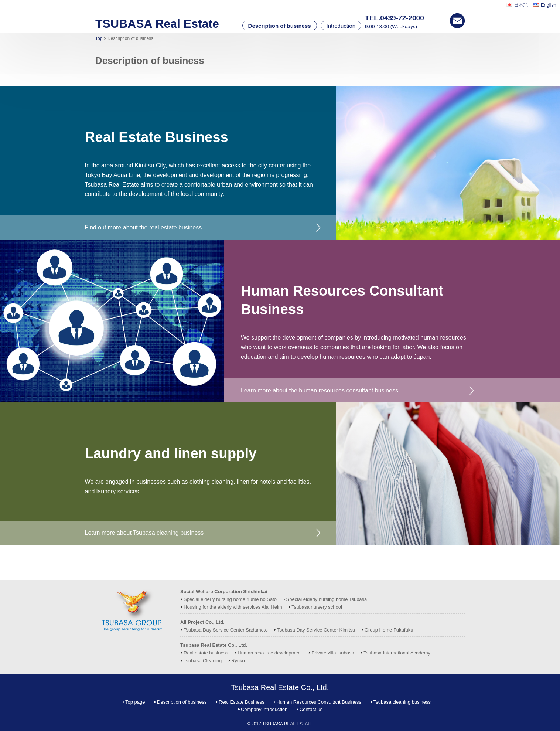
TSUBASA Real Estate (157, 24)
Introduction (341, 26)
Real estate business (206, 653)
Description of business (280, 26)
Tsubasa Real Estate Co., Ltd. (214, 645)
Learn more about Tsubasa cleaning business (144, 533)
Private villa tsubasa (333, 653)
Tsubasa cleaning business (402, 702)
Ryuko (238, 661)
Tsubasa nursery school (317, 607)
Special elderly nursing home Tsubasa (327, 599)
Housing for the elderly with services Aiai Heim (233, 607)
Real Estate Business (242, 702)
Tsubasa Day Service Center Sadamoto (226, 630)
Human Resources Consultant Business (319, 702)
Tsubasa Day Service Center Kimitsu (316, 630)
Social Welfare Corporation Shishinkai (224, 591)
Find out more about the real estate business (144, 227)
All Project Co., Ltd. (202, 622)
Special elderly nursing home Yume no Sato (230, 599)
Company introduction (264, 709)
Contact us (311, 709)
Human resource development (270, 653)
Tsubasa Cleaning (203, 661)
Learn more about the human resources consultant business (320, 390)
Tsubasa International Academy (397, 653)
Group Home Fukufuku (389, 630)
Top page (135, 702)
